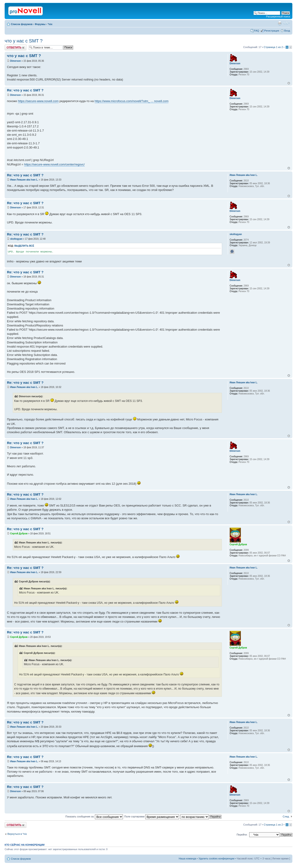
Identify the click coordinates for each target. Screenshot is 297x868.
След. (286, 816)
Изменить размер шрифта (287, 23)
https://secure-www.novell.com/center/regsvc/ (54, 164)
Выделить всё (24, 246)
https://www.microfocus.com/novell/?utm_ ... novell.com (132, 101)
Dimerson (16, 61)
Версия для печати (280, 23)
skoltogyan (16, 239)
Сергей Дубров (19, 534)
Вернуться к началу (289, 83)
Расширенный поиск (278, 16)
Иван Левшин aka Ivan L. (24, 180)
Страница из (273, 47)
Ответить (16, 47)
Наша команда (187, 858)
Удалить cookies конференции (217, 858)
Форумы (40, 24)
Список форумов (22, 24)
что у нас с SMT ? (24, 41)
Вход (287, 31)
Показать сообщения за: (94, 816)
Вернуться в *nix (17, 834)
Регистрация (272, 31)
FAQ (257, 31)
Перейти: (242, 835)
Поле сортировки (152, 816)
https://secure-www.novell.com (38, 101)
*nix (50, 24)
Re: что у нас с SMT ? (25, 90)
